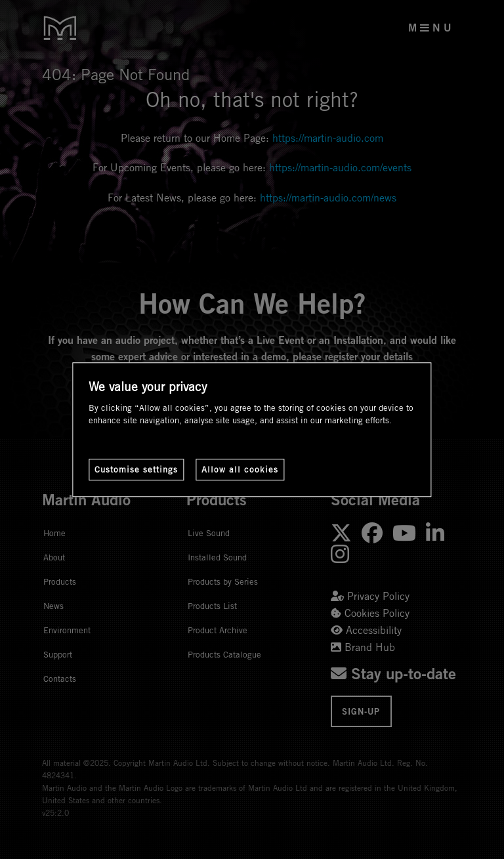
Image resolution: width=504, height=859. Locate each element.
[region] (252, 429)
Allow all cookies (240, 469)
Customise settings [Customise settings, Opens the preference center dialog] (136, 469)
